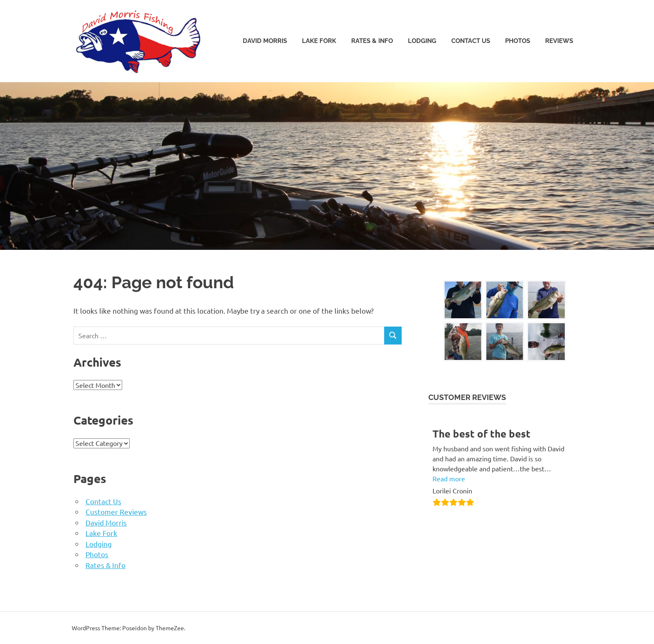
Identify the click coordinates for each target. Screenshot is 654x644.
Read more (449, 478)
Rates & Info (372, 41)
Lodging (422, 41)
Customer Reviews (116, 512)
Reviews (559, 41)
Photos (518, 41)
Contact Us (471, 41)
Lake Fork (319, 41)
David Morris (265, 41)
